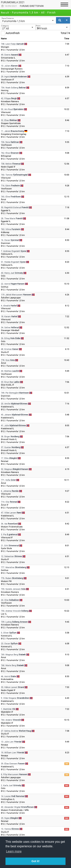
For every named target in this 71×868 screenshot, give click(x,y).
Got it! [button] (35, 861)
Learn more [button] (14, 851)
